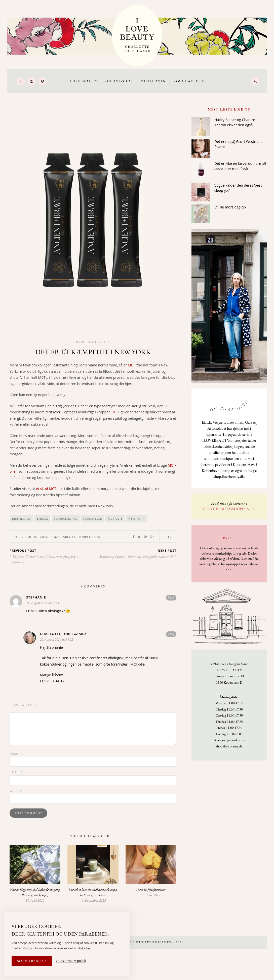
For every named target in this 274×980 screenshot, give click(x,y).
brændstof (22, 519)
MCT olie (115, 519)
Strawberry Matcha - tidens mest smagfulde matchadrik (138, 556)
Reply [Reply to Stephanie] (171, 597)
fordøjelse (93, 519)
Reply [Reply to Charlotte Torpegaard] (171, 634)
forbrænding (66, 519)
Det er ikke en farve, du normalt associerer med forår (240, 166)
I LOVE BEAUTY (82, 81)
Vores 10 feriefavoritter (151, 890)
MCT (131, 365)
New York (136, 519)
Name (16, 754)
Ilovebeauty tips (93, 342)
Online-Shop (119, 81)
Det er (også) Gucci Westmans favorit (239, 144)
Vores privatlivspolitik (71, 961)
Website (17, 791)
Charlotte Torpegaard (79, 537)
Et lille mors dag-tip (230, 207)
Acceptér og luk (32, 961)
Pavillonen (154, 81)
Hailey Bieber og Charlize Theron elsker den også (235, 122)
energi (43, 519)
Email (16, 772)
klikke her (84, 948)
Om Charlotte (190, 81)
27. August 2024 (34, 537)
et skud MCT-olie (50, 489)
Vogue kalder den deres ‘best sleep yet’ (238, 188)
